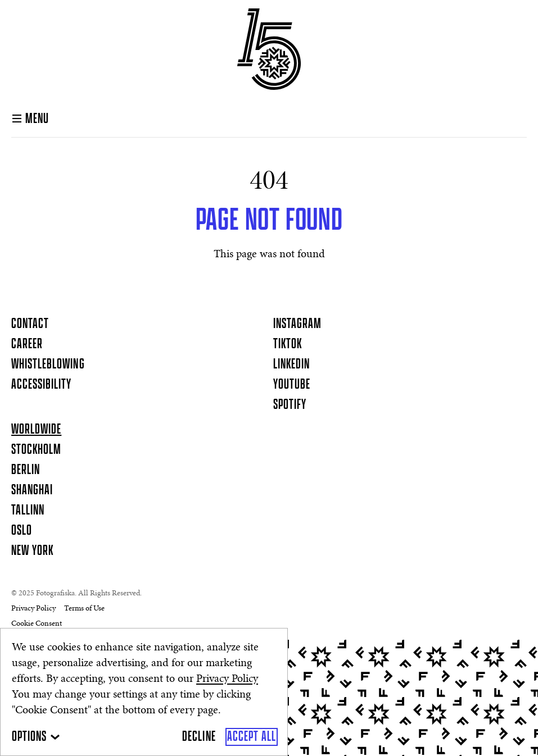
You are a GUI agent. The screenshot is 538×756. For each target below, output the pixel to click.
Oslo (22, 531)
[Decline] (199, 737)
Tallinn (28, 511)
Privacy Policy (227, 679)
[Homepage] (269, 49)
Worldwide (36, 430)
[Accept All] (252, 737)
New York (32, 551)
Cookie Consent (37, 624)
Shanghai (32, 490)
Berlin (26, 470)
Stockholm (36, 450)
